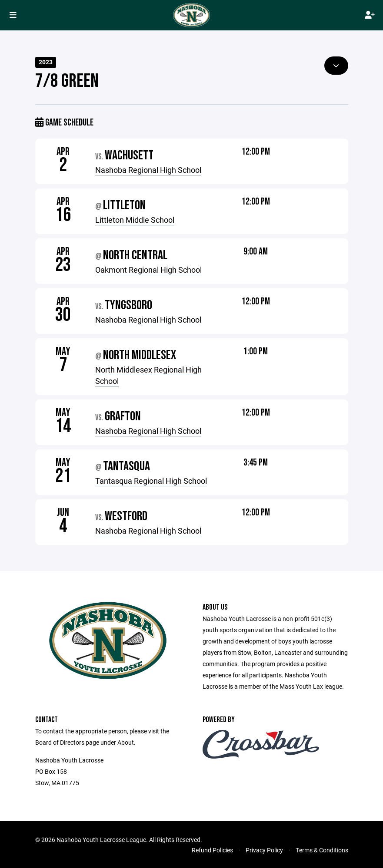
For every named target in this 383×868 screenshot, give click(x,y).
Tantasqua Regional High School (151, 481)
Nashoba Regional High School (148, 170)
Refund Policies (212, 850)
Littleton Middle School (135, 220)
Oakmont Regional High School (148, 270)
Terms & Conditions (322, 850)
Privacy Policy (264, 850)
